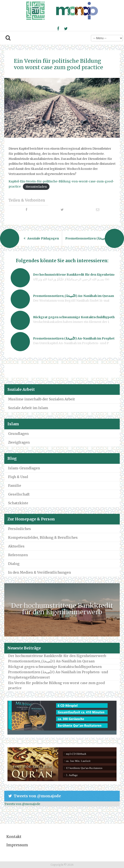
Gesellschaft (19, 494)
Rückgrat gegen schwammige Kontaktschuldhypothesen (55, 667)
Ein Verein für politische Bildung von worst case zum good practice (58, 64)
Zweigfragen (19, 442)
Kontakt (14, 837)
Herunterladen (36, 187)
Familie (15, 486)
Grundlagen (18, 434)
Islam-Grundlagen (24, 468)
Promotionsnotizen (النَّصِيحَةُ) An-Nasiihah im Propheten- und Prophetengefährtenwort (58, 675)
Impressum (17, 845)
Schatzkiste (18, 503)
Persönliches (20, 529)
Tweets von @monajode (22, 804)
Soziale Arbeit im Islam (28, 408)
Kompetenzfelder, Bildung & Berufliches (43, 537)
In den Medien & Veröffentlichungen (39, 572)
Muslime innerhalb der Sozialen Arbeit (42, 399)
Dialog (14, 564)
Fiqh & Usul (18, 477)
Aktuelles (16, 546)
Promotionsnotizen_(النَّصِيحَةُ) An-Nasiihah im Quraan (51, 661)
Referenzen (18, 555)
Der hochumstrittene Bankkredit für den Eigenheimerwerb (62, 609)
